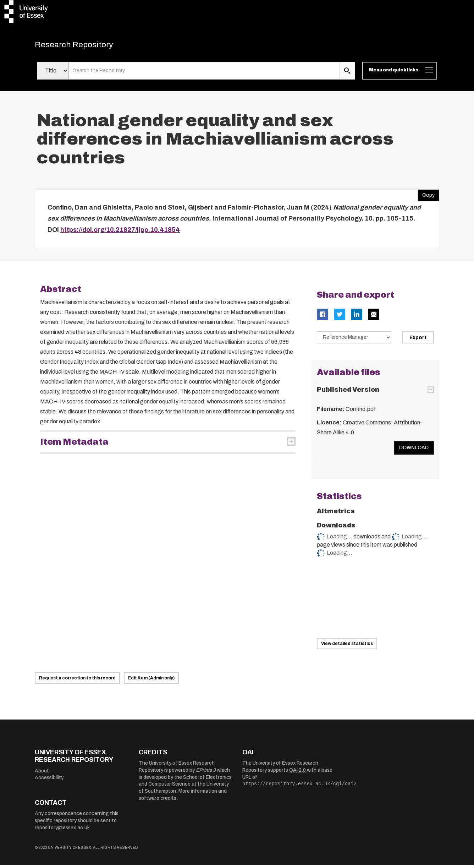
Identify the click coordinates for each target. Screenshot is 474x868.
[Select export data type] (354, 341)
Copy (426, 197)
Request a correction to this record (77, 681)
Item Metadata (74, 445)
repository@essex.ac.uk (62, 831)
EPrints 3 (206, 773)
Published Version (348, 393)
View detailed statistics (347, 647)
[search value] (204, 74)
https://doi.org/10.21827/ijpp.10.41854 (120, 233)
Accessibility (49, 781)
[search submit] (347, 74)
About (42, 774)
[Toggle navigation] (400, 74)
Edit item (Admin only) (151, 681)
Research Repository (85, 46)
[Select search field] (53, 74)
